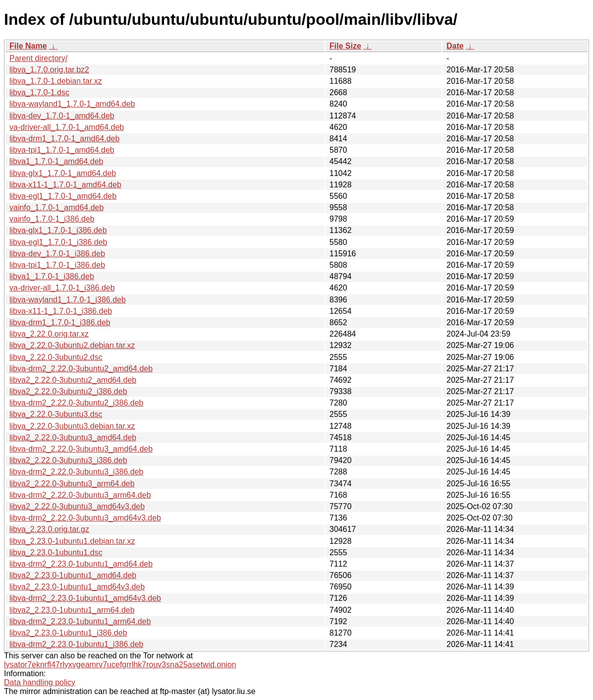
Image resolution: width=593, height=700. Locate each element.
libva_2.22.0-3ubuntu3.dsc (56, 414)
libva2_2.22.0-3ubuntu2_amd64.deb (73, 380)
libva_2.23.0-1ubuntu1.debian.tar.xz (72, 541)
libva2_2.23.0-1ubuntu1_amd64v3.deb (77, 587)
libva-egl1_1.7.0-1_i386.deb (58, 242)
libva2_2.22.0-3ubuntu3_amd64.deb (73, 437)
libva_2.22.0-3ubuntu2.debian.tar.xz (72, 345)
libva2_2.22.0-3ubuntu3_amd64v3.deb (77, 506)
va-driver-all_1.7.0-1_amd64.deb (67, 127)
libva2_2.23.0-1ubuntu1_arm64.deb (72, 610)
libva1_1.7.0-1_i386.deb (52, 276)
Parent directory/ (38, 58)
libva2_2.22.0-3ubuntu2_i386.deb (68, 391)
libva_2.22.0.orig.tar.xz (49, 334)
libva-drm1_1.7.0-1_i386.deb (60, 322)
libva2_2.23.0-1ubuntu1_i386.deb (68, 633)
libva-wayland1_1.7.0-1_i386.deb (68, 300)
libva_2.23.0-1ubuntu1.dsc (56, 553)
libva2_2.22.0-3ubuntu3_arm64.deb (72, 484)
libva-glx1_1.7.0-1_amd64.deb (63, 173)
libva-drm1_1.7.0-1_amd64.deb (64, 139)
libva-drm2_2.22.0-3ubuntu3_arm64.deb (80, 495)
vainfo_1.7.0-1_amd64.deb (56, 207)
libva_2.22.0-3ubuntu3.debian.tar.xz (72, 426)
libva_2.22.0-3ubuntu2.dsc (56, 357)
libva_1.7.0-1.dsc (39, 92)
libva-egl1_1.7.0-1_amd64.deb (63, 196)
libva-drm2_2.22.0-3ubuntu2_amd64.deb (81, 369)
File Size (345, 46)
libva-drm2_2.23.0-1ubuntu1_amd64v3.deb (85, 598)
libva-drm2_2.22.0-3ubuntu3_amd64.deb (81, 449)
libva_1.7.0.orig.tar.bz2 (49, 70)
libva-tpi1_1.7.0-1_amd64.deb (62, 150)
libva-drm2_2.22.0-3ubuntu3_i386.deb (76, 472)
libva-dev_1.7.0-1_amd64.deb (62, 116)
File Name (28, 46)
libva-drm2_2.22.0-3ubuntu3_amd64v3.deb (85, 518)
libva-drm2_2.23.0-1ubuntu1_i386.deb (76, 644)
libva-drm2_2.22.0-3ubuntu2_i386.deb (76, 403)
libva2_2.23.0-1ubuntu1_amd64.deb (73, 575)
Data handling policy (40, 682)
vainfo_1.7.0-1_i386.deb (52, 219)
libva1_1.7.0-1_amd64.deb (56, 161)
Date (455, 46)
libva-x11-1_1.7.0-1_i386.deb (61, 311)
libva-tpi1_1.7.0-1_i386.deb (57, 265)
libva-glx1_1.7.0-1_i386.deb (58, 230)
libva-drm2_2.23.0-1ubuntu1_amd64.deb (81, 564)
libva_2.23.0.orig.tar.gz (49, 529)
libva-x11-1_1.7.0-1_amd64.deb (65, 185)
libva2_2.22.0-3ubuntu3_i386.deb (68, 460)
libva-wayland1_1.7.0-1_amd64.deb (72, 104)
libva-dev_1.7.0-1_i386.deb (57, 254)
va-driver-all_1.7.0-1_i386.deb (62, 288)
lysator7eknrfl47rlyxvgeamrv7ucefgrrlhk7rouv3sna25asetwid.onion (120, 665)
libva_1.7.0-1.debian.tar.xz (56, 81)
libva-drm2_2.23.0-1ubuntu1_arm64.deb (80, 621)
